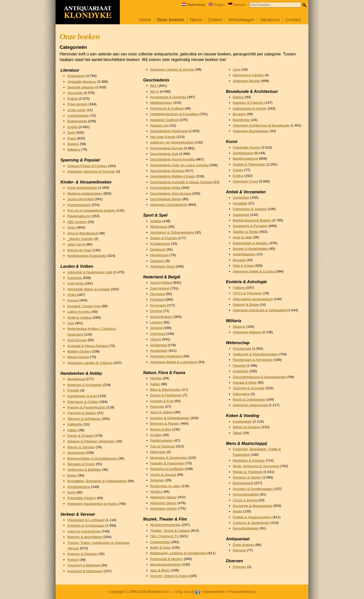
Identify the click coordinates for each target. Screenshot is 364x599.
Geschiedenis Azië (164, 154)
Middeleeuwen (161, 103)
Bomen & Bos (161, 429)
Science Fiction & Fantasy (87, 166)
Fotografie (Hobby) (82, 498)
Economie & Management (253, 506)
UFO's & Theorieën (247, 293)
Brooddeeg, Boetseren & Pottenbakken (97, 481)
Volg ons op (187, 592)
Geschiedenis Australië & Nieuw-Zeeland (181, 182)
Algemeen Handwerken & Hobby (92, 504)
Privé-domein (77, 104)
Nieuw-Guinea (78, 357)
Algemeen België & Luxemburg (174, 362)
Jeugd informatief (80, 199)
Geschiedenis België (166, 199)
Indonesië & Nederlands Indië (90, 272)
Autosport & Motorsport (85, 571)
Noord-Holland (161, 283)
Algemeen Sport (162, 266)
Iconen (238, 170)
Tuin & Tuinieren (163, 446)
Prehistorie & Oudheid (167, 108)
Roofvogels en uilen (165, 486)
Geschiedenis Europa (167, 148)
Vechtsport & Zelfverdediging (172, 232)
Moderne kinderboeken (85, 193)
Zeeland (156, 328)
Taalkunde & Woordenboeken (255, 354)
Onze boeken (171, 20)
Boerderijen (242, 120)
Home (145, 20)
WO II (155, 91)
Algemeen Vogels (164, 509)
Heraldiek (240, 203)
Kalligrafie (75, 424)
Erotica (238, 176)
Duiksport (157, 261)
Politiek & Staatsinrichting (252, 517)
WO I (154, 86)
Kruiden (156, 435)
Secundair (75, 93)
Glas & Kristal (243, 266)
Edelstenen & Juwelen (250, 209)
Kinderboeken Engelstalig (87, 256)
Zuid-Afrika (76, 283)
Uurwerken (241, 198)
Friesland (157, 299)
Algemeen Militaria (247, 332)
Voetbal (156, 221)
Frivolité (73, 390)
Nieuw (196, 20)
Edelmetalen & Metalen (251, 243)
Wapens (239, 327)
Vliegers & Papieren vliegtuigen (91, 441)
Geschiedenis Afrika (165, 188)
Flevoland (158, 294)
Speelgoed (241, 215)
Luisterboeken (78, 116)
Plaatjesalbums (79, 216)
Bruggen (239, 114)
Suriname (75, 278)
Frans (72, 138)
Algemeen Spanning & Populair (91, 171)
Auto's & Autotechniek (84, 531)
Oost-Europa (77, 340)
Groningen (158, 305)
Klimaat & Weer (245, 383)
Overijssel (158, 334)
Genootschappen (246, 528)
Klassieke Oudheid (164, 120)
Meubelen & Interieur (249, 460)
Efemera (239, 550)
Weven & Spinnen (81, 447)
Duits (71, 132)
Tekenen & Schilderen (84, 419)
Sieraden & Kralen (81, 464)
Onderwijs (240, 371)
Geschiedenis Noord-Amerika (173, 159)
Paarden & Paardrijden (168, 463)
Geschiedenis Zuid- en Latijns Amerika (179, 165)
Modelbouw (76, 379)
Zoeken (215, 20)
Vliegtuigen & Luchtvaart (86, 520)
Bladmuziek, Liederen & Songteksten (178, 553)
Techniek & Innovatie (249, 388)
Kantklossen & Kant (82, 396)
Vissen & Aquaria (163, 475)
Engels (73, 127)
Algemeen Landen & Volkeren (90, 363)
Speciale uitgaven (81, 87)
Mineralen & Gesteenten (169, 458)
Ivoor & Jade (242, 237)
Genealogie (76, 453)
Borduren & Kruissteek (84, 385)
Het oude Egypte (163, 137)
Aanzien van (160, 125)
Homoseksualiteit (246, 494)
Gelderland (159, 345)
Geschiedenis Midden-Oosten (173, 176)
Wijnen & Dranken (247, 427)
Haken (72, 430)
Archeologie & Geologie (168, 97)
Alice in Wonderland (83, 233)
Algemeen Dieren (163, 503)
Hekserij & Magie (246, 305)
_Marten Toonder (80, 239)
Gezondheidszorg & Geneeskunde (259, 377)
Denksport (158, 249)
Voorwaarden (214, 592)
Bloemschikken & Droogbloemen (92, 458)
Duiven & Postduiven (166, 395)
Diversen (240, 567)
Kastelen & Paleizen (248, 103)
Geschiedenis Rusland (167, 171)
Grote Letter (76, 110)
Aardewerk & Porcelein (250, 226)
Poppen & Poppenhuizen (86, 407)
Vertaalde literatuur (82, 82)
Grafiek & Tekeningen (249, 164)
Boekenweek (77, 121)
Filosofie (239, 366)
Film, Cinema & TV (165, 536)
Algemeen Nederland (166, 356)
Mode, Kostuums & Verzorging (256, 466)
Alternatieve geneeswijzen (253, 299)
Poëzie (73, 99)
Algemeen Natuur (164, 497)
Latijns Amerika (79, 312)
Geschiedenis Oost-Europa (171, 193)
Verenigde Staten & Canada (89, 289)
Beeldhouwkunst (245, 159)
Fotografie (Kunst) (247, 147)
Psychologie (242, 349)
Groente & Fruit (162, 401)
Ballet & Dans (161, 548)
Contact (293, 20)
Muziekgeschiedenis (166, 564)
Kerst (71, 492)
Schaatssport (160, 244)
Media (237, 511)
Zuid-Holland (160, 288)
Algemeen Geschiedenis (169, 205)
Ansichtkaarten (244, 254)
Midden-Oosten (79, 351)
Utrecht (156, 339)
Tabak (237, 433)
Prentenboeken (79, 205)
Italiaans (74, 149)
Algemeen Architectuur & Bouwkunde (261, 125)
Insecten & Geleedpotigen (170, 418)
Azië (71, 323)
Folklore (239, 288)
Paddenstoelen (162, 440)
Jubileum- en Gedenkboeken (172, 142)
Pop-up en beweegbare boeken (91, 210)
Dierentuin (158, 452)
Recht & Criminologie (249, 399)
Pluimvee (157, 407)
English (217, 5)
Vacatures (270, 20)
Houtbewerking (79, 487)
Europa (73, 300)
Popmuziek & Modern (167, 559)
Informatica (241, 394)
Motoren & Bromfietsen (85, 537)
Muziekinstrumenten (166, 525)
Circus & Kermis (245, 500)
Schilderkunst (243, 153)
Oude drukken (244, 545)
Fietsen (73, 560)
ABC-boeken (77, 222)
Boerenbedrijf (243, 483)
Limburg (156, 322)
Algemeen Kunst (245, 181)
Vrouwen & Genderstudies (253, 489)
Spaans (73, 144)
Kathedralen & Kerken (250, 108)
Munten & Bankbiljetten (251, 249)
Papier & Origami (80, 436)
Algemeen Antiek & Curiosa (254, 271)
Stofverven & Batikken (84, 470)
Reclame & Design (247, 477)
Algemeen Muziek (246, 81)
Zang (237, 69)
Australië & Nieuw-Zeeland (88, 346)
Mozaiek (239, 260)
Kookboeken (242, 421)
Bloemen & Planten (165, 424)
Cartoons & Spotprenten (251, 523)
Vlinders (156, 492)
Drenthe (156, 311)
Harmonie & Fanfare (248, 75)
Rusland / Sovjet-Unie (84, 306)
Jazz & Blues (160, 570)
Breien (72, 475)
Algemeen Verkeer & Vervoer (172, 69)
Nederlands (76, 76)
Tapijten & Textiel (246, 232)
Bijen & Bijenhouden (166, 390)
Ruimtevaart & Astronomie (253, 360)
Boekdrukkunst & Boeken (252, 220)
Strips (72, 227)
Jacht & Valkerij (162, 412)
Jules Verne (76, 244)
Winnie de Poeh (79, 250)
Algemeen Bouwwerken (251, 131)
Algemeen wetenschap (250, 405)
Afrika (72, 295)
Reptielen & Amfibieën (167, 469)
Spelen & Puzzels (164, 238)
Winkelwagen (242, 20)
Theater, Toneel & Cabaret (170, 531)
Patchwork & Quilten (83, 402)
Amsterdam (159, 351)
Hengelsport (159, 255)
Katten (155, 384)
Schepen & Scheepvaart (86, 525)
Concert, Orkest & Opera (169, 576)
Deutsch (237, 5)
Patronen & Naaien (82, 413)
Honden (156, 378)
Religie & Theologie (248, 472)
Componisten (160, 542)
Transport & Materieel (84, 565)
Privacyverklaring (242, 592)
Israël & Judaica (79, 317)
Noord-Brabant (161, 317)
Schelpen (157, 480)
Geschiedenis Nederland (169, 131)
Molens (238, 97)
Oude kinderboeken (82, 188)
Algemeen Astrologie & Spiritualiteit (260, 310)
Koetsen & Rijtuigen (82, 554)
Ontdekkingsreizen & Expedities (174, 114)
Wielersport (159, 227)
